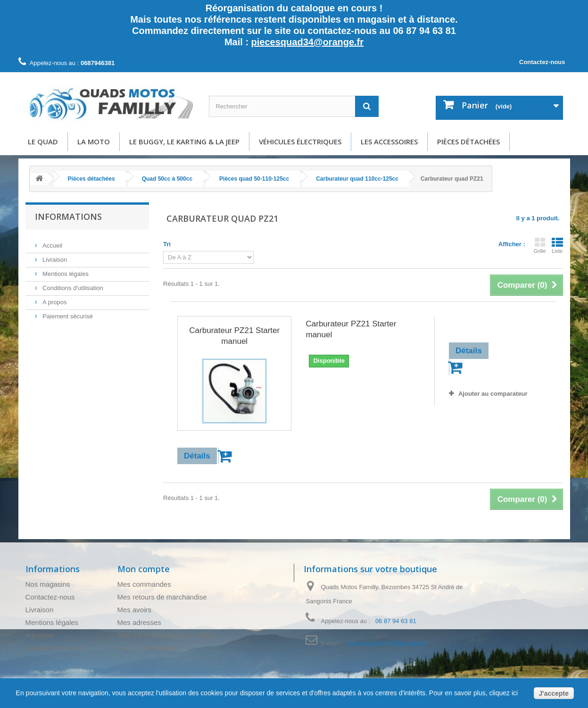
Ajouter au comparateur (493, 394)
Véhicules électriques (300, 142)
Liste (557, 245)
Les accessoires (389, 142)
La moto (94, 142)
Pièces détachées (468, 142)
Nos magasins (48, 584)
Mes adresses (139, 622)
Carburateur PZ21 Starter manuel (234, 336)
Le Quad (43, 142)
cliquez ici (503, 693)
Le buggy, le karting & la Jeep (184, 142)
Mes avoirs (135, 610)
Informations (68, 217)
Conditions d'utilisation (72, 284)
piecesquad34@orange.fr (307, 42)
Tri (167, 244)
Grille (540, 245)
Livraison (54, 256)
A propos (54, 298)
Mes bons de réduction (153, 648)
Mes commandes (144, 584)
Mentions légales (65, 270)
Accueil (52, 242)
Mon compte (144, 569)
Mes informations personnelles (165, 635)
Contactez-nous (542, 62)
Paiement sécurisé (67, 312)
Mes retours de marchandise (162, 597)
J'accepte (554, 693)
